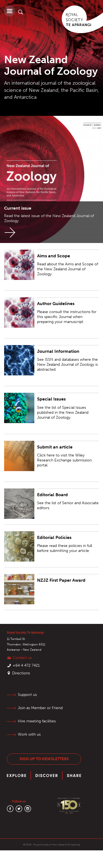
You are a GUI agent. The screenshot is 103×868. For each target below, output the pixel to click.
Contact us (22, 658)
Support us (27, 695)
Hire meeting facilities (37, 721)
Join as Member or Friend (40, 708)
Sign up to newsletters (44, 759)
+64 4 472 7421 (26, 665)
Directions (21, 673)
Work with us (29, 734)
